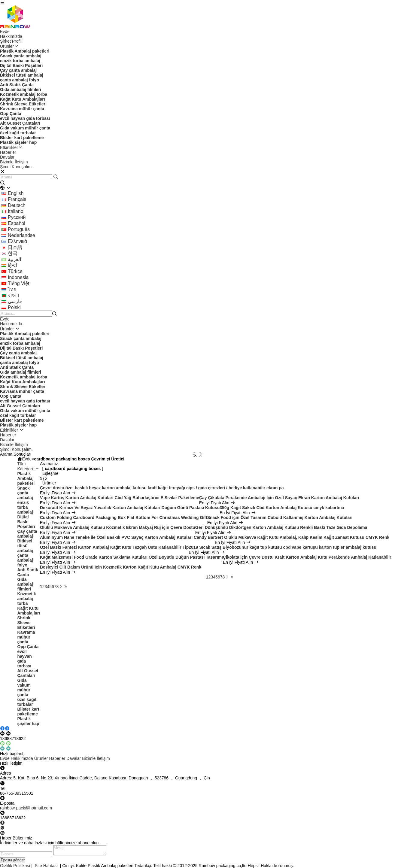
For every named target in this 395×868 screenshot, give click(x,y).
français (17, 199)
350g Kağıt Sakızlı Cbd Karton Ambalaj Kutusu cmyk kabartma (282, 508)
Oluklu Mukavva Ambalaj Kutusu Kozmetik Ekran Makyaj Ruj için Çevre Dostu (118, 527)
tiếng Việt (18, 283)
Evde (5, 32)
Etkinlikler (11, 147)
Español (17, 223)
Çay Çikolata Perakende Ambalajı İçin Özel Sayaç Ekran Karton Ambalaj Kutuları (279, 498)
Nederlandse (21, 235)
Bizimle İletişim (14, 162)
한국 (13, 253)
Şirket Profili (11, 41)
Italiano (16, 211)
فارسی (15, 301)
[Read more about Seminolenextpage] (61, 587)
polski (14, 307)
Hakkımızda (11, 36)
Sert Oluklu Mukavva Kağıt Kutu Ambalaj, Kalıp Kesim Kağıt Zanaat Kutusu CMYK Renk (302, 537)
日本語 (15, 247)
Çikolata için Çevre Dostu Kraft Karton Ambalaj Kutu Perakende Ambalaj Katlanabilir (307, 557)
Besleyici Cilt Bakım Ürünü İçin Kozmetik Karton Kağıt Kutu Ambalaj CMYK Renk (121, 567)
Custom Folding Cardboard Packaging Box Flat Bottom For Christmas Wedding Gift (124, 517)
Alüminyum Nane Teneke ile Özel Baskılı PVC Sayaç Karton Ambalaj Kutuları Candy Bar (127, 537)
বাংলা (14, 295)
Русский (17, 217)
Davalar (7, 157)
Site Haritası (46, 866)
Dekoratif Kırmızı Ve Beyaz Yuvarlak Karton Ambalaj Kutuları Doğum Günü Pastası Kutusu (130, 508)
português (19, 229)
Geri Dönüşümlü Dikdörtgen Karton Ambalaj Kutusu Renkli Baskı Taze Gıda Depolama (281, 527)
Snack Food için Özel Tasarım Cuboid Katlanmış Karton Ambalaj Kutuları (280, 517)
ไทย (12, 289)
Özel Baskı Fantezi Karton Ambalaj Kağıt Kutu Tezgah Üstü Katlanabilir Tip (114, 547)
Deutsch (17, 205)
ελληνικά (17, 241)
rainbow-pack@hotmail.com (26, 808)
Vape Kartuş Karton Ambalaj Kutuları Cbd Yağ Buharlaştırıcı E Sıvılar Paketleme (120, 498)
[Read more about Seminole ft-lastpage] (66, 587)
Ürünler (9, 46)
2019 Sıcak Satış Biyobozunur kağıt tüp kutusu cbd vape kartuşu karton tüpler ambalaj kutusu (283, 547)
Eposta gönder (13, 860)
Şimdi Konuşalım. (16, 449)
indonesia (18, 277)
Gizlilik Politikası (15, 866)
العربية (14, 259)
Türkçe (15, 271)
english (16, 193)
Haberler (8, 152)
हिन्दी (12, 265)
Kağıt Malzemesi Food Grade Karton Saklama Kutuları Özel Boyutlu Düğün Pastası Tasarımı (131, 557)
